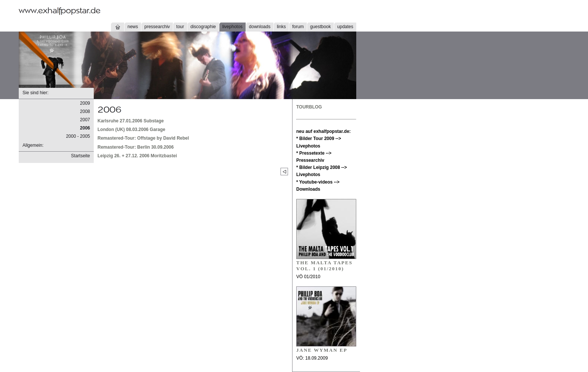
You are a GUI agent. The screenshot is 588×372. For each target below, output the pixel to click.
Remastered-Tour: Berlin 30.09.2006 (136, 147)
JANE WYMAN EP (322, 350)
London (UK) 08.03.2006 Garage (131, 130)
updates (345, 27)
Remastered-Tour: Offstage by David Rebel (143, 138)
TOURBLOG (309, 107)
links (281, 27)
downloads (260, 27)
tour (180, 27)
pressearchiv (157, 27)
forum (298, 27)
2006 (85, 128)
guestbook (320, 27)
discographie (203, 27)
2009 (85, 103)
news (133, 27)
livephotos (232, 27)
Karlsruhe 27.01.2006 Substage (131, 121)
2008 (85, 111)
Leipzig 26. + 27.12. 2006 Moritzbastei (137, 156)
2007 (85, 120)
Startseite (80, 156)
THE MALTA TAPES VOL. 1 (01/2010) (324, 266)
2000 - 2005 (78, 136)
